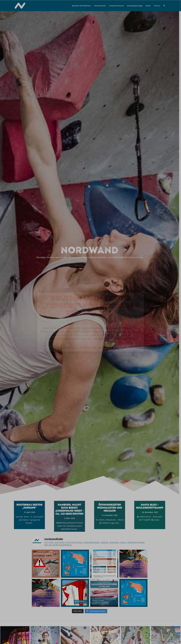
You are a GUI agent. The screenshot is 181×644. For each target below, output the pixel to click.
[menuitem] (81, 6)
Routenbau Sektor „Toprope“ (30, 506)
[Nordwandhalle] (20, 6)
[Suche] (164, 6)
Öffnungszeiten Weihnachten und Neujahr (111, 508)
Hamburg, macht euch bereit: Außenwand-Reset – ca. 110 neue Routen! (70, 509)
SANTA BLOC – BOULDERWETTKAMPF (151, 506)
